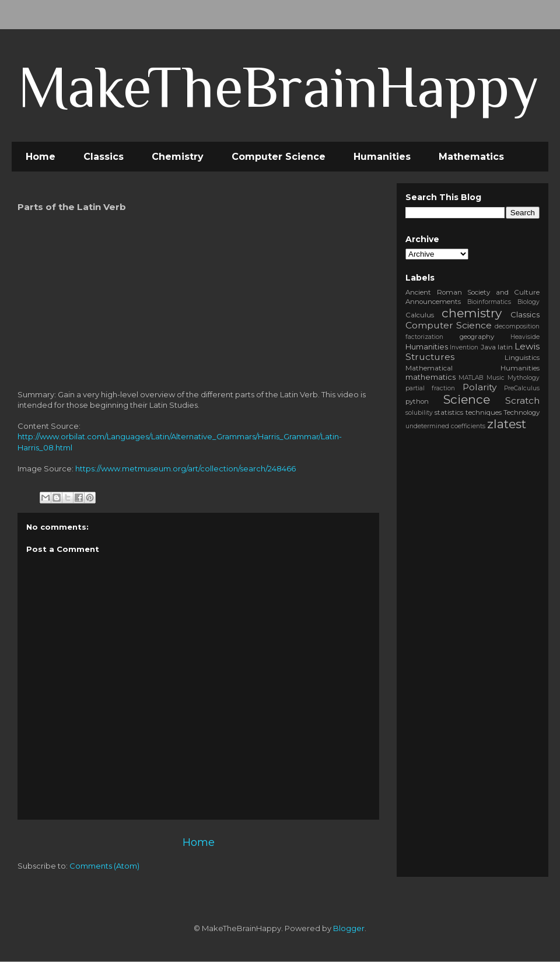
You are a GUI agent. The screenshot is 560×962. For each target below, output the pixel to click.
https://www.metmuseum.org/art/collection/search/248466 (185, 468)
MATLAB (471, 378)
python (417, 401)
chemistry (472, 313)
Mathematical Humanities (473, 368)
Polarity (480, 387)
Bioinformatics (489, 302)
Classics (104, 157)
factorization (424, 337)
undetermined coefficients (445, 426)
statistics (449, 412)
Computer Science (279, 157)
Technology (521, 412)
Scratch (522, 400)
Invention (464, 347)
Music (496, 378)
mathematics (430, 377)
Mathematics (471, 157)
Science (467, 399)
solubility (419, 413)
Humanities (382, 157)
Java (488, 347)
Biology (528, 302)
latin (505, 347)
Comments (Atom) (104, 866)
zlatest (507, 424)
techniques (484, 412)
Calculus (420, 315)
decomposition (517, 326)
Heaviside (525, 337)
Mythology (524, 378)
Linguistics (522, 358)
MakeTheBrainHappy (278, 87)
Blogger (349, 928)
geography (477, 337)
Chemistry (178, 157)
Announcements (433, 302)
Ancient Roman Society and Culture (473, 292)
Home (41, 157)
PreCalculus (522, 388)
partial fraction (430, 388)
